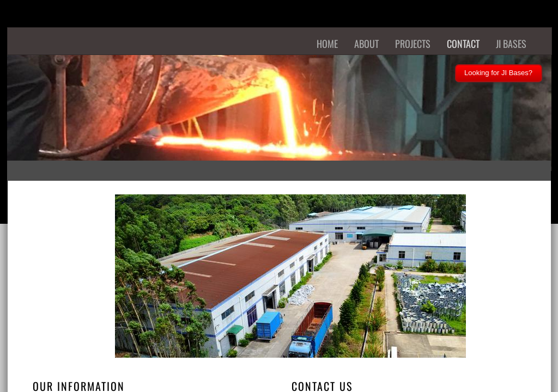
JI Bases (511, 44)
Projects (413, 44)
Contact (463, 44)
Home (327, 44)
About (366, 44)
